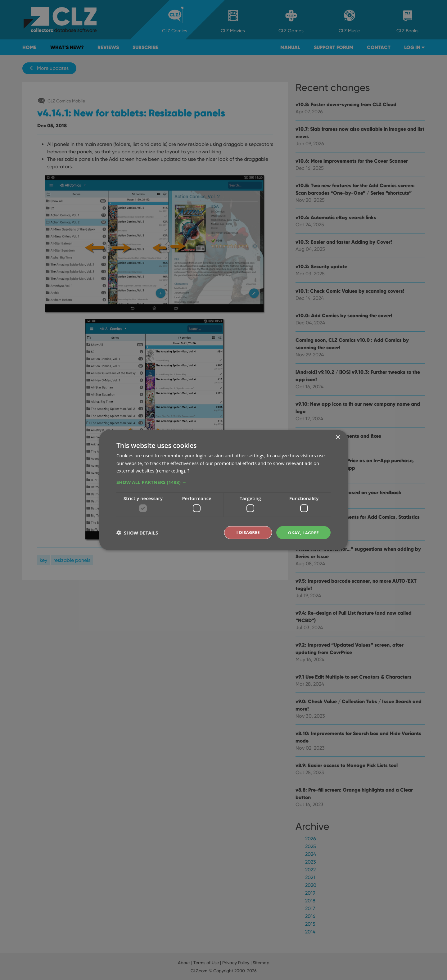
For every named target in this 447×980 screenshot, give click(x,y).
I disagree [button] (246, 532)
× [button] (338, 437)
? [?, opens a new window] (188, 470)
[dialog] (223, 490)
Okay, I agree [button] (303, 532)
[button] (223, 482)
